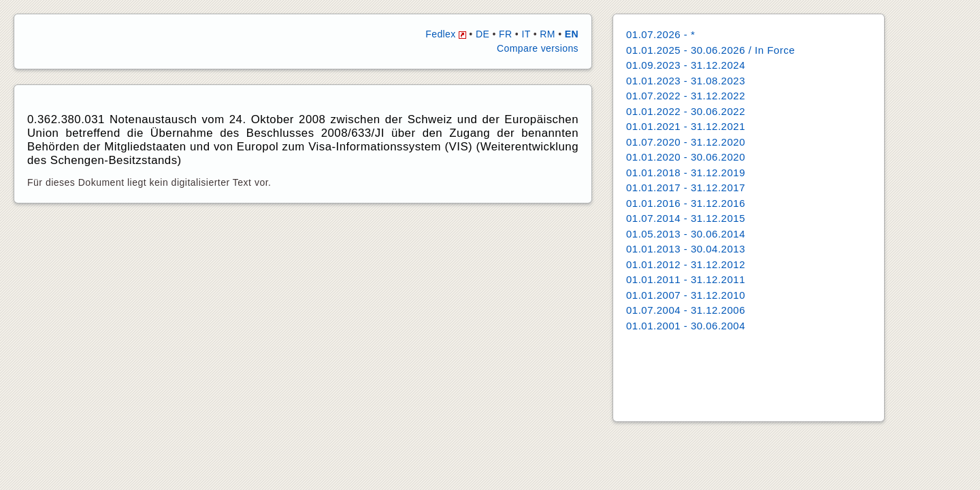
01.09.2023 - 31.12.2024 (686, 65)
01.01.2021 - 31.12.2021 (686, 126)
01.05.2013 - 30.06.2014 (686, 234)
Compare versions (538, 48)
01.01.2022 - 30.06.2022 (686, 111)
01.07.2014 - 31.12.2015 (686, 218)
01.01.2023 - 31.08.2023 (686, 81)
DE (483, 34)
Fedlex (446, 34)
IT (526, 34)
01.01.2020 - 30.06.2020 (686, 157)
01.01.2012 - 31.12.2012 (686, 264)
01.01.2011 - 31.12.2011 (686, 279)
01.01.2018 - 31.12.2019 (686, 173)
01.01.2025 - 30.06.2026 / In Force (710, 50)
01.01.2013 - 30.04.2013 (686, 249)
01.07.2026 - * (660, 34)
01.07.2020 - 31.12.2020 (686, 142)
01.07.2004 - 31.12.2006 (686, 310)
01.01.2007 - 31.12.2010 (686, 295)
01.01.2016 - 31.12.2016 (686, 203)
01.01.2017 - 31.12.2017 (686, 187)
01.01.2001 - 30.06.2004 (686, 326)
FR (505, 34)
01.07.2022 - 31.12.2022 (686, 96)
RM (548, 34)
